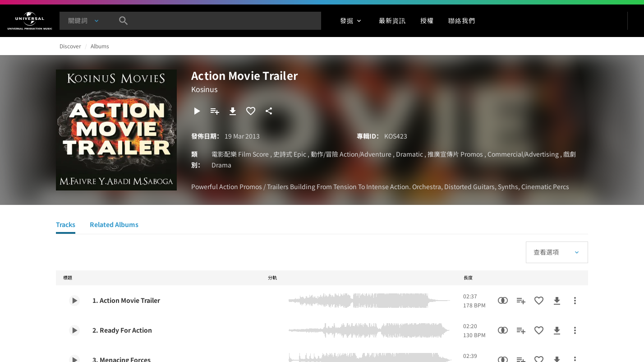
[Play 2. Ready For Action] (74, 330)
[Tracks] (66, 226)
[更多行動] (575, 301)
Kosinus (204, 89)
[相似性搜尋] (503, 301)
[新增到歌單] (215, 111)
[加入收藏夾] (251, 111)
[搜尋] (124, 21)
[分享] (269, 111)
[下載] (233, 111)
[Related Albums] (114, 226)
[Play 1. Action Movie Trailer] (74, 301)
